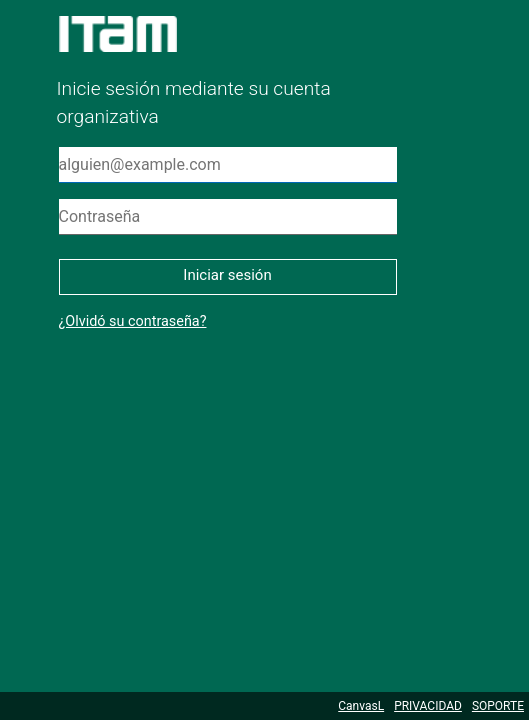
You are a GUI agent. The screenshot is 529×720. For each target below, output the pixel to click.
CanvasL (361, 706)
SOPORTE (498, 706)
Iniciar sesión (227, 275)
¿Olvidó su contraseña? (133, 321)
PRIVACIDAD (428, 706)
